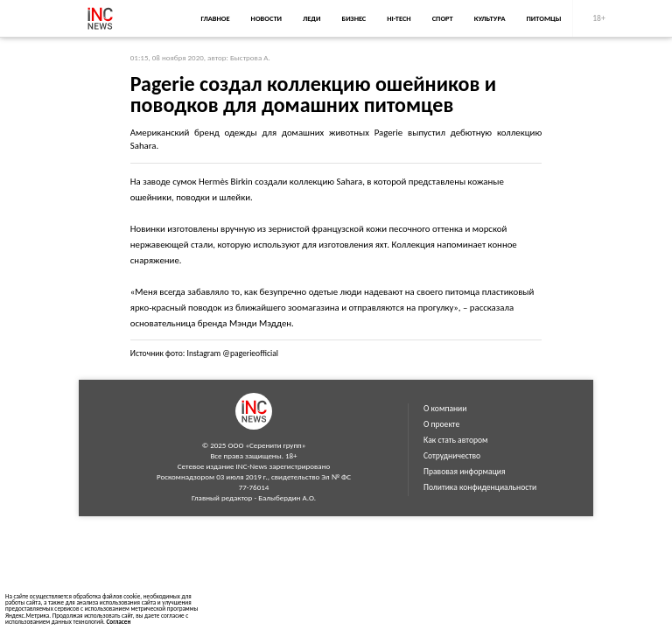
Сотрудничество (452, 456)
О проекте (441, 424)
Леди (311, 18)
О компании (445, 409)
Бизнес (353, 18)
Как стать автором (456, 440)
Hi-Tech (399, 18)
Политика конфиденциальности (480, 487)
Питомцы (544, 18)
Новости (266, 18)
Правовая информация (465, 472)
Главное (215, 18)
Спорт (443, 18)
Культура (490, 18)
